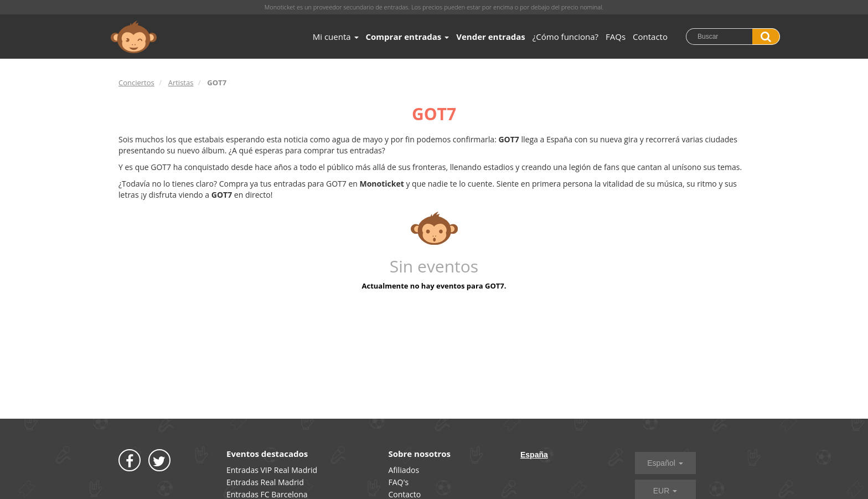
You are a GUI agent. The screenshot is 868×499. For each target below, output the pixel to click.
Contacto (650, 37)
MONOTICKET (134, 37)
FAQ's (399, 482)
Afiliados (404, 470)
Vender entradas (491, 37)
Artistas (181, 83)
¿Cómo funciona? (565, 37)
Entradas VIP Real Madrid (272, 470)
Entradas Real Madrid (265, 482)
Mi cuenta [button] (336, 37)
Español (665, 463)
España (534, 455)
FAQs (616, 37)
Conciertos (136, 83)
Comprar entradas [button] (408, 37)
